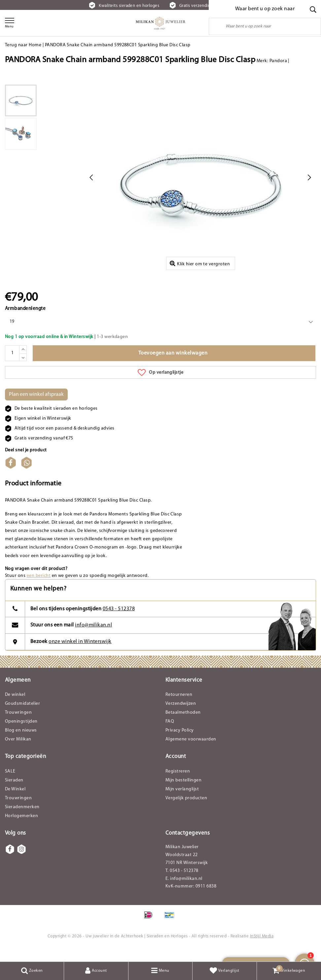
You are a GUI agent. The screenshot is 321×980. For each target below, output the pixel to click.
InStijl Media (262, 949)
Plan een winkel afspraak (36, 408)
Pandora (278, 61)
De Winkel (15, 802)
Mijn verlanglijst (182, 802)
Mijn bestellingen (183, 793)
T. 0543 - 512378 (182, 884)
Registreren (178, 784)
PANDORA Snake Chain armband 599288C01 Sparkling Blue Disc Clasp (118, 45)
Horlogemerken (21, 829)
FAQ (170, 735)
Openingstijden (21, 735)
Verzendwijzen (181, 717)
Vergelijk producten (186, 811)
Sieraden (14, 793)
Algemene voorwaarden (191, 753)
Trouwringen (18, 726)
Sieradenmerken (22, 820)
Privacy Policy (180, 744)
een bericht (39, 589)
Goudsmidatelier (22, 717)
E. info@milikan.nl (184, 892)
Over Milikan (18, 753)
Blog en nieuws (21, 744)
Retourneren (179, 708)
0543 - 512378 (119, 622)
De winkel (15, 708)
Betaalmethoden (183, 726)
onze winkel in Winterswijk (80, 655)
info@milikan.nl (93, 638)
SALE (10, 784)
